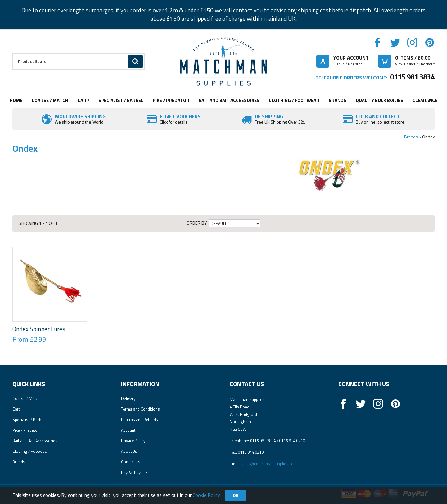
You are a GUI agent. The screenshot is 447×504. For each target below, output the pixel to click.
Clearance (425, 100)
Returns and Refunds (140, 420)
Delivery (128, 398)
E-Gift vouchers (180, 116)
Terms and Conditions (140, 409)
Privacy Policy (133, 441)
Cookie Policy (206, 495)
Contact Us (131, 462)
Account (128, 430)
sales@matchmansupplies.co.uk (270, 464)
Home (16, 100)
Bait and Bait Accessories (229, 100)
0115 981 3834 (412, 77)
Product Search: (13, 53)
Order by (197, 223)
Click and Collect (378, 116)
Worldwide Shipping (80, 116)
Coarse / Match (50, 100)
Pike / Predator (171, 100)
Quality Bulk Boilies (379, 100)
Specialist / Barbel (121, 100)
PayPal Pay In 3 (134, 472)
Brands (338, 100)
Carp (83, 100)
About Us (129, 451)
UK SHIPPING (269, 116)
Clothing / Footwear (294, 100)
